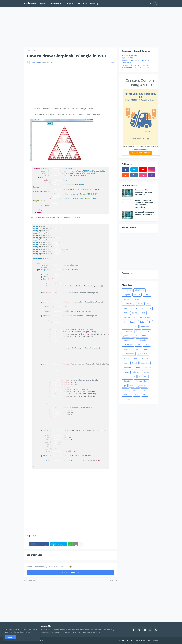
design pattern (145, 317)
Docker (133, 322)
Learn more (25, 632)
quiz (135, 358)
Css (151, 313)
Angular (127, 295)
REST (138, 367)
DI (124, 322)
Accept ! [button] (11, 637)
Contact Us (140, 640)
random (145, 358)
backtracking (129, 304)
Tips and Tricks (141, 381)
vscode (135, 390)
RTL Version (153, 640)
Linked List (142, 340)
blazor (126, 308)
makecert (127, 349)
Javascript (128, 331)
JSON (135, 336)
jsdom (126, 336)
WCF (145, 390)
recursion (145, 363)
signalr (126, 372)
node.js (147, 349)
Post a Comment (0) (70, 572)
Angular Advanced (130, 55)
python (126, 358)
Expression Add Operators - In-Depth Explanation (144, 192)
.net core (127, 290)
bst (143, 308)
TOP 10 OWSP (128, 58)
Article (147, 295)
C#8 (143, 313)
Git (150, 322)
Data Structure (129, 317)
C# (34, 51)
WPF (37, 536)
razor (126, 363)
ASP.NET (127, 299)
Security (148, 367)
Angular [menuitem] (70, 3)
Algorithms (140, 290)
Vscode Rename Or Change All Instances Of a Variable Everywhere (144, 204)
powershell (143, 354)
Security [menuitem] (94, 3)
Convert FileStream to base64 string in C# (144, 213)
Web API (127, 395)
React (134, 363)
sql (125, 377)
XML (145, 395)
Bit (148, 304)
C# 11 (126, 313)
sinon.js (136, 372)
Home (29, 51)
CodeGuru (30, 3)
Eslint (142, 322)
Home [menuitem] (43, 3)
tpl (125, 386)
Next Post (112, 581)
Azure (137, 299)
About (129, 640)
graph (126, 327)
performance (129, 354)
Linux (147, 345)
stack (133, 377)
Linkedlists (128, 345)
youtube (127, 399)
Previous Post (31, 581)
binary (140, 304)
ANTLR (137, 295)
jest (138, 331)
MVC (137, 349)
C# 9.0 (135, 313)
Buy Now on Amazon (141, 153)
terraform (143, 377)
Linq (138, 345)
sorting (147, 372)
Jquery (146, 331)
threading (127, 381)
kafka (144, 336)
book (135, 308)
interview (145, 327)
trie (132, 386)
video (126, 390)
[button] (151, 4)
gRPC (135, 327)
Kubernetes (128, 340)
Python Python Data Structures (136, 65)
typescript (141, 386)
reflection (127, 367)
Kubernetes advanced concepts (136, 68)
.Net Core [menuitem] (82, 3)
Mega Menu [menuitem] (55, 3)
